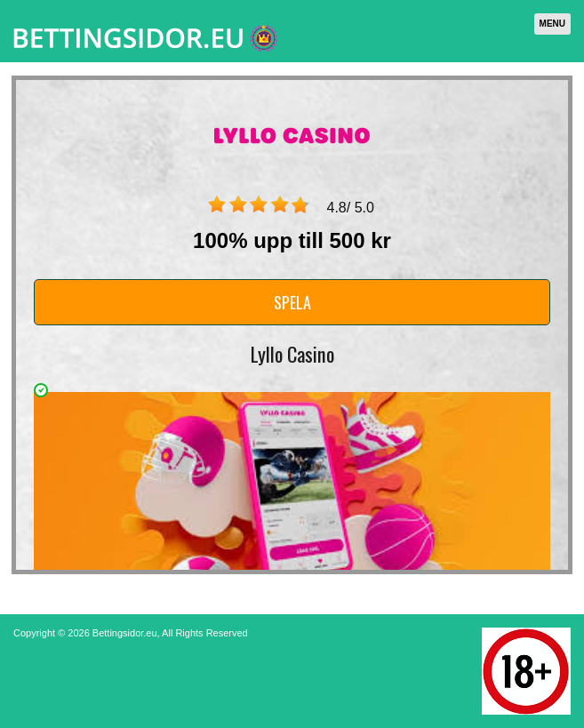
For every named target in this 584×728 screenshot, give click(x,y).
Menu (552, 24)
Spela (292, 302)
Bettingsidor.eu (125, 633)
